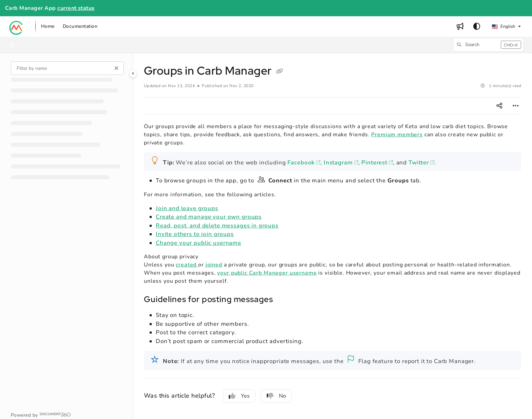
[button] (16, 26)
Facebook (301, 163)
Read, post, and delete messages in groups (217, 226)
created (187, 265)
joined (214, 265)
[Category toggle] (133, 74)
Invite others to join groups (195, 234)
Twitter (419, 163)
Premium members (397, 135)
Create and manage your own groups (209, 217)
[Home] (12, 45)
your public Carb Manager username (267, 273)
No (276, 396)
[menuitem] (48, 26)
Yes (239, 396)
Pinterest (374, 163)
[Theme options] (477, 26)
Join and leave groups (187, 208)
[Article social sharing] (499, 106)
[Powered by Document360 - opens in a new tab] (41, 415)
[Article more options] (516, 106)
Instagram (338, 163)
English (503, 26)
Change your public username (198, 243)
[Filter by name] (67, 68)
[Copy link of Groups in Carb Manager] (280, 72)
